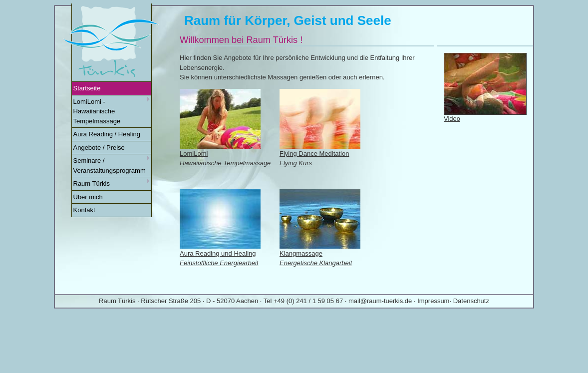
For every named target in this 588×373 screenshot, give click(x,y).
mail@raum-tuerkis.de (380, 301)
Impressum (433, 301)
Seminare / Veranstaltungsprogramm (112, 165)
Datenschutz (471, 301)
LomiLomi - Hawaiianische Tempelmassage (112, 111)
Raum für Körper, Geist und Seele (288, 20)
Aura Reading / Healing (107, 134)
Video (452, 119)
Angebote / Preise (99, 148)
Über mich (88, 197)
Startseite (87, 88)
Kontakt (84, 210)
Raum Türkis (112, 183)
